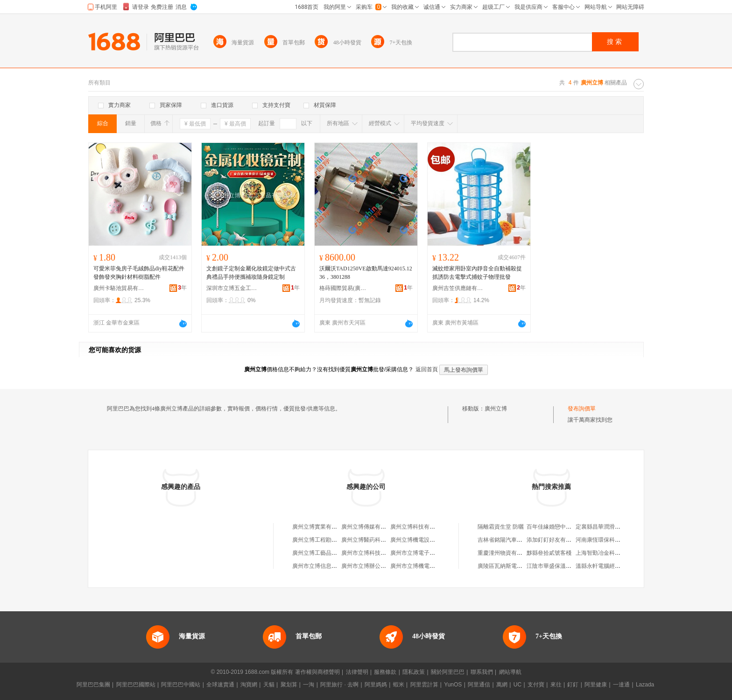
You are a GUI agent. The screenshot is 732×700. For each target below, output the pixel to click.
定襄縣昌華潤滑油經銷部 (606, 527)
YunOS (453, 685)
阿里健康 (596, 685)
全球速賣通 (220, 685)
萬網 (502, 685)
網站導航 (510, 672)
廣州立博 (496, 409)
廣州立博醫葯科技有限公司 (375, 540)
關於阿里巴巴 (448, 672)
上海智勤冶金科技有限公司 (609, 553)
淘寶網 (249, 685)
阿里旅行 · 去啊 (339, 685)
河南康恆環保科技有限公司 (609, 540)
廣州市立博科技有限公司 (372, 553)
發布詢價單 (582, 409)
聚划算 (289, 685)
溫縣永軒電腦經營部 (601, 566)
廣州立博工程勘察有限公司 (326, 540)
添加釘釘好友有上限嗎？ (557, 540)
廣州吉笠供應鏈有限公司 (458, 288)
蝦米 (399, 685)
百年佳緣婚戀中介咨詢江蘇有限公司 (571, 527)
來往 (556, 685)
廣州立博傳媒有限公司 (369, 527)
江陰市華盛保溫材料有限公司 (563, 566)
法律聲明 (357, 672)
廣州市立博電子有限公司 (421, 553)
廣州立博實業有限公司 (320, 527)
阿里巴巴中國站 (181, 685)
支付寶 (536, 685)
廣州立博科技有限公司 (418, 527)
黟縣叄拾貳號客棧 (549, 553)
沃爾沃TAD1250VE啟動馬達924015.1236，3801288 (366, 273)
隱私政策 (414, 672)
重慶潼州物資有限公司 (506, 553)
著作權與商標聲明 (317, 672)
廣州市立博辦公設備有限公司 (378, 566)
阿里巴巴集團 (93, 685)
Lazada (645, 685)
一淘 (309, 685)
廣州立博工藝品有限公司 (323, 553)
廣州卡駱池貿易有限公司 (119, 288)
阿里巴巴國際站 (136, 685)
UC (517, 685)
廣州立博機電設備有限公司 (424, 540)
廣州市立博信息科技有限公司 (329, 566)
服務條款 (385, 672)
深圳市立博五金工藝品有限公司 (232, 288)
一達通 (621, 685)
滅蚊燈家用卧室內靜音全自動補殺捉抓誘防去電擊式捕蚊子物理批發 (477, 273)
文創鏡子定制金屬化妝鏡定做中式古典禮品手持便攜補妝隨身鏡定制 (251, 273)
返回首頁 (427, 369)
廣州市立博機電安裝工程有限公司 (432, 566)
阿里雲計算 (424, 685)
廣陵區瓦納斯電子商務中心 (511, 566)
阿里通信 (479, 685)
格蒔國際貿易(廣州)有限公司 (345, 288)
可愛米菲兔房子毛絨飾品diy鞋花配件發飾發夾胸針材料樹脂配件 (139, 273)
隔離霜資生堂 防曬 (501, 527)
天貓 (269, 685)
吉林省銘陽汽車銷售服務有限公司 (520, 540)
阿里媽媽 (376, 685)
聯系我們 (482, 672)
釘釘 (573, 685)
